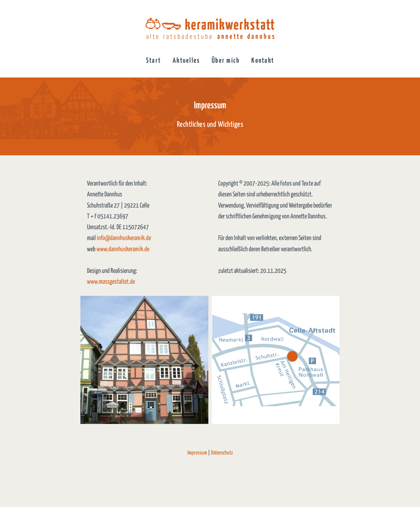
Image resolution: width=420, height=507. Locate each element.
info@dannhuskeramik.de (124, 238)
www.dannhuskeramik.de (123, 249)
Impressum (197, 453)
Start (153, 61)
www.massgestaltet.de (111, 282)
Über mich (226, 61)
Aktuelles (186, 61)
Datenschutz (222, 453)
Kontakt (263, 61)
